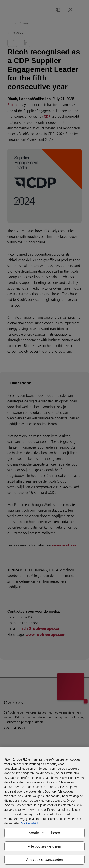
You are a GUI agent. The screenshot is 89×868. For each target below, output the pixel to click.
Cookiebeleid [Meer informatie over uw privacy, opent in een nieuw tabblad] (29, 823)
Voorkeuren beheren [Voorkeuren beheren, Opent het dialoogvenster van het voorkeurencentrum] (44, 833)
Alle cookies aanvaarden (45, 860)
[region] (44, 807)
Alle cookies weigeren (44, 846)
